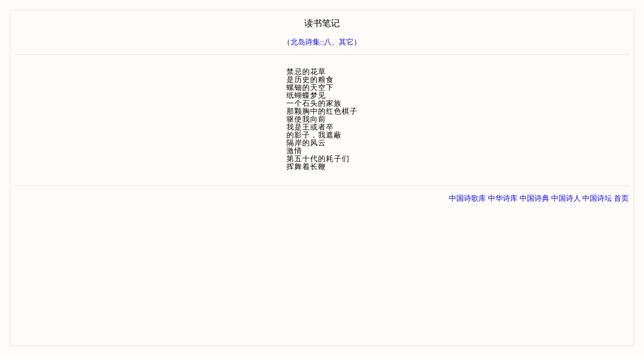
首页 (621, 198)
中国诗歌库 (467, 198)
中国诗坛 (597, 198)
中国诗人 (566, 198)
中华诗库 (503, 198)
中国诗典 (534, 198)
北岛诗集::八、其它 (322, 42)
